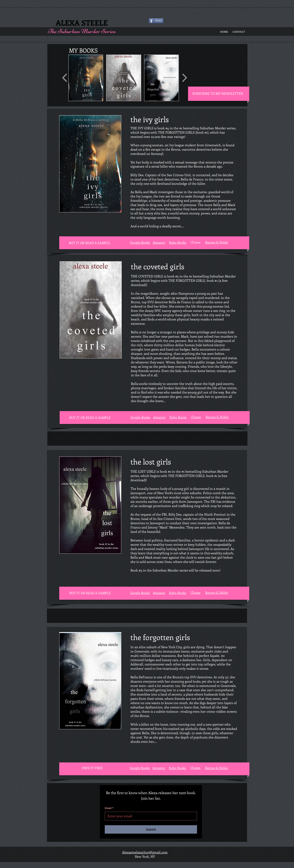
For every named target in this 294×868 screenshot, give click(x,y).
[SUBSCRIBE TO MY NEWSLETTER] (218, 94)
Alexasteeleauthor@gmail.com (145, 852)
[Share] (156, 21)
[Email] (150, 816)
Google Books (140, 593)
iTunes (196, 417)
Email (109, 808)
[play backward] (65, 78)
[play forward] (184, 78)
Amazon (159, 417)
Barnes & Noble (217, 417)
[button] (86, 78)
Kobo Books (178, 417)
